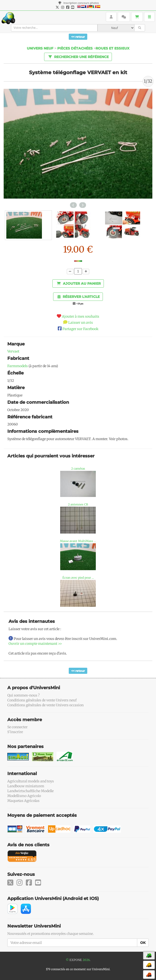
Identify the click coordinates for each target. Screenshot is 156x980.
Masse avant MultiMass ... (78, 541)
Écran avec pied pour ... (78, 578)
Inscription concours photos (78, 3)
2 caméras (78, 469)
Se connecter (17, 727)
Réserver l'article (79, 297)
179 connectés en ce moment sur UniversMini (78, 969)
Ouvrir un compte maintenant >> (35, 644)
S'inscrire (15, 732)
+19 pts (80, 304)
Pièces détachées (75, 48)
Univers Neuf (40, 48)
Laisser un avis (81, 323)
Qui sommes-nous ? (24, 695)
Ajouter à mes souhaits (81, 316)
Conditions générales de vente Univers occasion (45, 705)
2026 (86, 960)
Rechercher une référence (78, 57)
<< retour (78, 37)
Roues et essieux (112, 48)
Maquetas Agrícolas (23, 801)
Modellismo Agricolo (24, 796)
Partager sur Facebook (80, 329)
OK (143, 943)
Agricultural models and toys (31, 781)
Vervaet (13, 351)
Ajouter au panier (79, 283)
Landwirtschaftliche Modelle (30, 791)
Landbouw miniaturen (26, 786)
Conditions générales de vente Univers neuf (42, 700)
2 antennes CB (78, 504)
